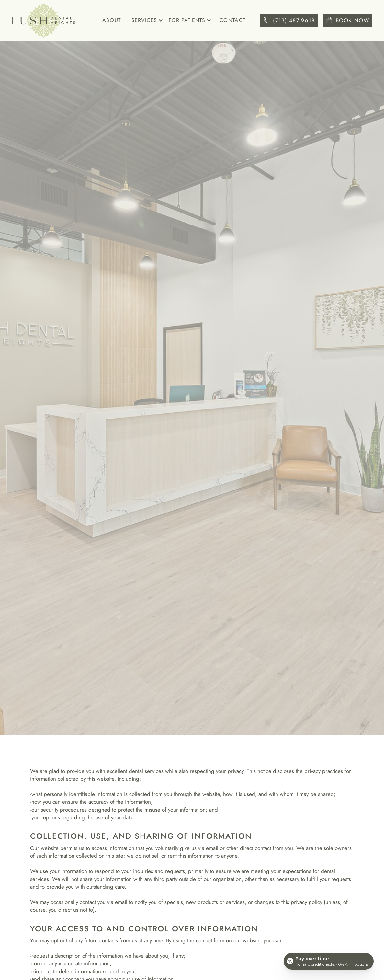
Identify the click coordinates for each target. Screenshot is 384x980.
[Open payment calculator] (329, 961)
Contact (233, 20)
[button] (146, 21)
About (112, 20)
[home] (43, 21)
